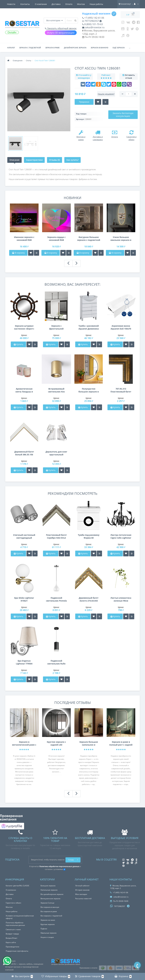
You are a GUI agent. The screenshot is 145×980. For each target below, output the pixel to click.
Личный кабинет (82, 886)
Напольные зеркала (49, 890)
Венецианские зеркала (50, 899)
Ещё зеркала (119, 48)
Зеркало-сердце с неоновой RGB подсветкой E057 (56, 239)
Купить (18, 344)
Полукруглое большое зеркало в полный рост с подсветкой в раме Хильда (89, 390)
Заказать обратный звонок (61, 28)
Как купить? (72, 160)
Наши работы (70, 4)
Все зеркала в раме (49, 911)
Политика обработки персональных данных (15, 924)
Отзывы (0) (55, 160)
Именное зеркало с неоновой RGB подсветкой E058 (24, 239)
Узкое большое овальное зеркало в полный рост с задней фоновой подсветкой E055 (121, 239)
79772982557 (91, 21)
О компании (13, 4)
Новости (86, 4)
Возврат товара (12, 934)
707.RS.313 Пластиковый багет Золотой (121, 390)
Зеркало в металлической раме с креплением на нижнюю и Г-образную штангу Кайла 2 (24, 743)
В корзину (18, 253)
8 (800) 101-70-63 (93, 24)
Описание (14, 160)
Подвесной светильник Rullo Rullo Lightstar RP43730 (56, 662)
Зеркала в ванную (100, 48)
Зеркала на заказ (48, 920)
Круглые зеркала (48, 924)
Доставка (29, 4)
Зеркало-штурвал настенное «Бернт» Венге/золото (24, 327)
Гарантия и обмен (13, 903)
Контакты (100, 4)
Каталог (11, 48)
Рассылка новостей (83, 899)
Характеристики (34, 160)
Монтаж (55, 4)
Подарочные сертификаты (17, 951)
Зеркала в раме (52, 48)
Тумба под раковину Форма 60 (89, 536)
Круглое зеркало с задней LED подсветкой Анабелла (56, 743)
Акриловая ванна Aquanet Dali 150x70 (121, 327)
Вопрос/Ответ (12, 938)
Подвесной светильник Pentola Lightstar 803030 (56, 599)
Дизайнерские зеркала (75, 48)
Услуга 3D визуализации (61, 33)
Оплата (42, 4)
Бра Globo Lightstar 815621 (24, 599)
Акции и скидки (47, 937)
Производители (12, 947)
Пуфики (44, 929)
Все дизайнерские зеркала (52, 894)
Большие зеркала (48, 886)
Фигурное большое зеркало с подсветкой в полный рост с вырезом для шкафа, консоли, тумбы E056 (89, 239)
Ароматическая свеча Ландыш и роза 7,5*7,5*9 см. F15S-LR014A (24, 390)
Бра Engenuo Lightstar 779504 (24, 662)
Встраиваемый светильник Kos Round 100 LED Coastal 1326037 (56, 390)
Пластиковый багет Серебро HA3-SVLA (56, 536)
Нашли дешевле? (106, 94)
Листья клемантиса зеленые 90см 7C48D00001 (121, 599)
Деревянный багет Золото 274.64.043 (89, 599)
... (130, 48)
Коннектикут (125, 4)
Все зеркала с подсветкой (51, 916)
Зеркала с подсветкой (30, 48)
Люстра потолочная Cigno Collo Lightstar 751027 (121, 536)
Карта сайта (11, 942)
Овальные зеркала (49, 933)
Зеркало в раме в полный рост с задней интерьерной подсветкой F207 (121, 743)
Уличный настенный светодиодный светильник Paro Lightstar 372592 (24, 536)
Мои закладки (81, 894)
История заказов (82, 890)
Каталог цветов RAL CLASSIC (18, 886)
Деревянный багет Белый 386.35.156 (24, 453)
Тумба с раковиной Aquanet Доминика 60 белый (89, 327)
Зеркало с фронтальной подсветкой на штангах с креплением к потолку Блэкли (56, 327)
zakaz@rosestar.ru (93, 27)
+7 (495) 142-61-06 (93, 18)
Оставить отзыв (130, 76)
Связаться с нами (13, 929)
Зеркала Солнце (47, 903)
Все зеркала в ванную (50, 907)
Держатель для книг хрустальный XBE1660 (56, 453)
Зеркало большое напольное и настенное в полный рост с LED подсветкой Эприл (89, 743)
